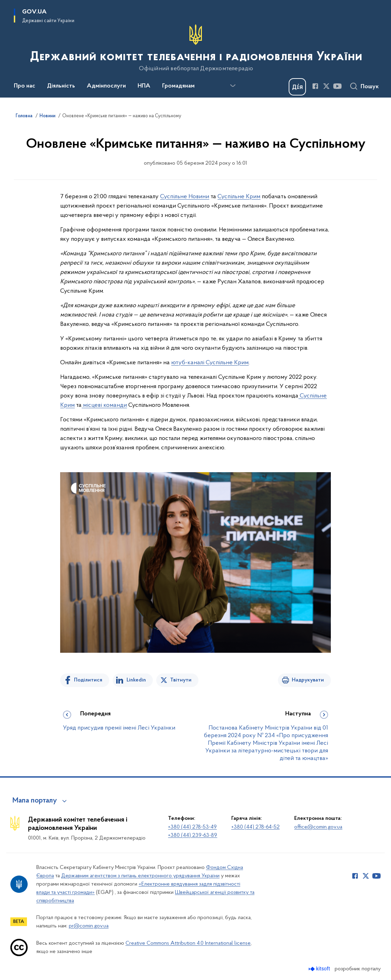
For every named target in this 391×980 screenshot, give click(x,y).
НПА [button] (144, 86)
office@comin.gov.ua (318, 827)
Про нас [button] (25, 86)
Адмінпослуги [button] (106, 86)
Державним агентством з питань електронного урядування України (140, 876)
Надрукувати (308, 680)
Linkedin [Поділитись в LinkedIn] (136, 680)
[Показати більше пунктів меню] (233, 86)
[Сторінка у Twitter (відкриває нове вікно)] (326, 86)
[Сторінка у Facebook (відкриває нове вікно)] (315, 86)
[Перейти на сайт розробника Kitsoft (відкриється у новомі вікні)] (320, 969)
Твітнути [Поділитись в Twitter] (181, 680)
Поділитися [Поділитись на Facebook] (88, 680)
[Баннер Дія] (297, 87)
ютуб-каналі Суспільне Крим (210, 363)
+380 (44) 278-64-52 (255, 827)
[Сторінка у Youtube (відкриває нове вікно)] (337, 86)
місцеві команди (104, 405)
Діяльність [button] (61, 86)
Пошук (370, 87)
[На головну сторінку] (195, 48)
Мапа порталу (35, 801)
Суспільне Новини (185, 197)
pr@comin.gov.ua (89, 926)
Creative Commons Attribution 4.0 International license (188, 943)
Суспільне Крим (239, 197)
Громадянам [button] (178, 86)
